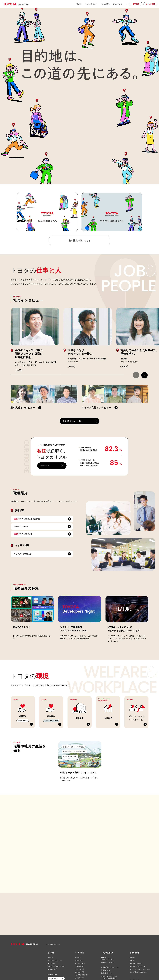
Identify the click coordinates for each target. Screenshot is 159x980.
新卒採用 (51, 953)
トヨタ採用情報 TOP (53, 944)
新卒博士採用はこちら (80, 241)
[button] (144, 375)
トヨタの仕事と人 (107, 953)
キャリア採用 (80, 953)
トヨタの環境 (134, 953)
